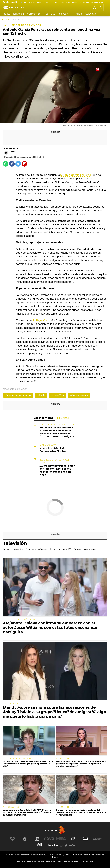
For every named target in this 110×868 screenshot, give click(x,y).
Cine (53, 14)
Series (7, 14)
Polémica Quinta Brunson (79, 2)
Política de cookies (54, 861)
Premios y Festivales (37, 14)
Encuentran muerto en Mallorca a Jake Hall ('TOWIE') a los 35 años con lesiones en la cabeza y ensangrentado (81, 813)
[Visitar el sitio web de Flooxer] (70, 845)
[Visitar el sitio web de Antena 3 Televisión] (12, 839)
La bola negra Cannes (33, 2)
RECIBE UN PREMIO (65, 759)
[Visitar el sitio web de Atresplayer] (55, 845)
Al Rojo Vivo (58, 395)
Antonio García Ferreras (18, 395)
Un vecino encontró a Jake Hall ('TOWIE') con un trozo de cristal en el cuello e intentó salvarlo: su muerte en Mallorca (27, 813)
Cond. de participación (72, 861)
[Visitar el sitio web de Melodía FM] (40, 845)
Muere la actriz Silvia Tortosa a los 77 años (53, 450)
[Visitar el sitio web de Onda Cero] (86, 839)
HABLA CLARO (10, 704)
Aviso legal (21, 861)
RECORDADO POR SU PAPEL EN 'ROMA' (55, 461)
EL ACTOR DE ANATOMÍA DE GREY (57, 424)
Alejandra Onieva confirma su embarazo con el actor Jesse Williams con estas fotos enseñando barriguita (57, 432)
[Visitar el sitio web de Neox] (37, 839)
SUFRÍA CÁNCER (48, 445)
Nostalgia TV (64, 14)
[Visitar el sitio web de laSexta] (25, 839)
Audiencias (90, 14)
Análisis (78, 14)
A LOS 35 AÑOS (11, 807)
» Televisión (18, 20)
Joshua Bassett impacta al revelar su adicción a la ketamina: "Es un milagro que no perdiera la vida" (28, 764)
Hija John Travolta (97, 2)
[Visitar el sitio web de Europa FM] (98, 839)
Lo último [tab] (63, 418)
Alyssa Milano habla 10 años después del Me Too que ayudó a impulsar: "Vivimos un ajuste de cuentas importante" (81, 764)
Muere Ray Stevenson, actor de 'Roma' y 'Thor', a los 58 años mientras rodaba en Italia (57, 470)
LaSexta (41, 395)
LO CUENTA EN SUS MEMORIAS (19, 759)
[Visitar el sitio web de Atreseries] (73, 839)
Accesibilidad (88, 861)
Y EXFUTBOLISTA (64, 807)
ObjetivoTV (7, 20)
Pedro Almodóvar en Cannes (55, 2)
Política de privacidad (36, 861)
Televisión (18, 14)
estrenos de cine (79, 395)
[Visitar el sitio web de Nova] (49, 839)
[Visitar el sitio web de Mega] (61, 839)
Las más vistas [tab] (44, 418)
